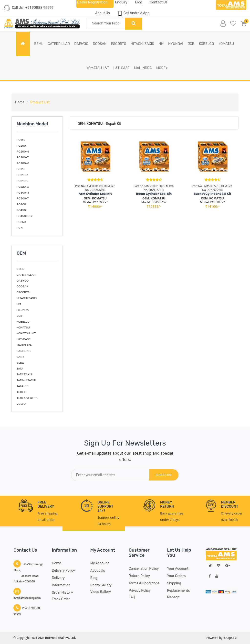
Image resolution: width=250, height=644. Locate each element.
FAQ (132, 597)
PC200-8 (23, 163)
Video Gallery (101, 592)
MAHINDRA (143, 68)
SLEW (20, 363)
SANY (20, 357)
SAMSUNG (24, 351)
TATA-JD (23, 386)
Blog (94, 578)
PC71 (20, 228)
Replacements (178, 591)
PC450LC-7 (24, 216)
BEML (39, 44)
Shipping (174, 583)
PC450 (21, 210)
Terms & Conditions (144, 583)
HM (161, 44)
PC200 (21, 146)
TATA (20, 369)
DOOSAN (100, 44)
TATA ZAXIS (24, 374)
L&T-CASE (121, 68)
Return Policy (139, 576)
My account (100, 563)
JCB (191, 44)
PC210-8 (23, 181)
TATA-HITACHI (26, 380)
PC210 (21, 169)
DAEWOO (81, 44)
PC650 (21, 222)
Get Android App (133, 13)
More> (162, 68)
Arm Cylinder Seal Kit (95, 194)
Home (20, 102)
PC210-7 (22, 175)
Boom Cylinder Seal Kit (154, 194)
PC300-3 (23, 193)
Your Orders (176, 576)
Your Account (178, 569)
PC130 (21, 140)
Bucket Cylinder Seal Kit (213, 194)
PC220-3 (23, 187)
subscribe (164, 475)
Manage (173, 597)
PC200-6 (23, 152)
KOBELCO (207, 44)
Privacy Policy (140, 591)
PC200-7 (23, 157)
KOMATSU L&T (98, 68)
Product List (40, 102)
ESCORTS (119, 44)
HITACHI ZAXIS (142, 44)
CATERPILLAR (59, 44)
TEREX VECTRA (27, 398)
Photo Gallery (101, 585)
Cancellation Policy (144, 569)
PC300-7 (23, 198)
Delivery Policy (63, 571)
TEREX (21, 392)
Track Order (61, 599)
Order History (62, 593)
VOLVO (21, 404)
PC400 (21, 204)
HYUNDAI (176, 44)
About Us (103, 13)
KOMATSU (226, 44)
